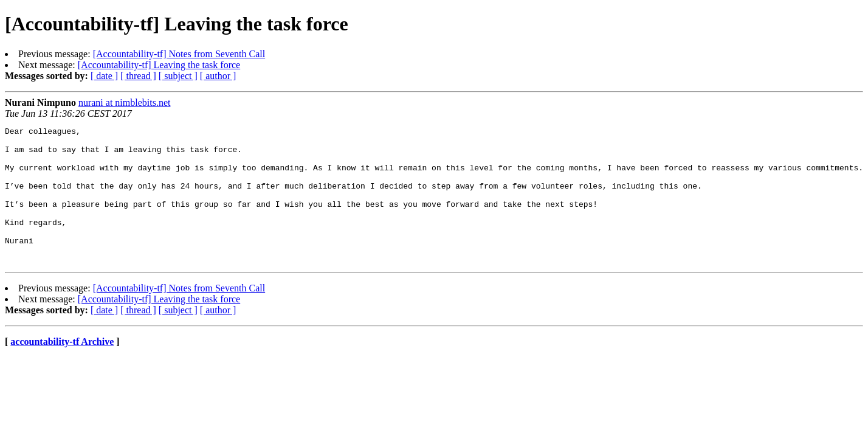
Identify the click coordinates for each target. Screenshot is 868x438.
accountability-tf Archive (62, 369)
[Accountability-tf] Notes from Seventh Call (179, 54)
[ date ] (104, 76)
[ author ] (218, 76)
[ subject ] (178, 76)
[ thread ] (138, 76)
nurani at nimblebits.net (125, 103)
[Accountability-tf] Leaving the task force (159, 65)
